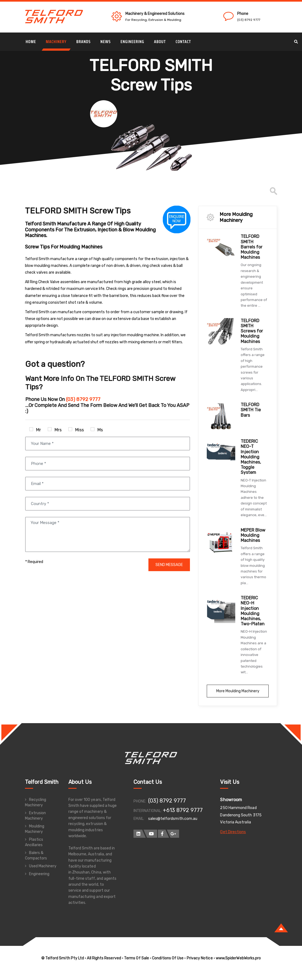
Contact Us (148, 782)
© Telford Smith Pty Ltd (63, 958)
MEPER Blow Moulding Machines (253, 535)
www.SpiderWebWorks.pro (238, 958)
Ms (97, 430)
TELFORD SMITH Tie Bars (251, 410)
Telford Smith (42, 782)
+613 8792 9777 (183, 810)
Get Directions (233, 832)
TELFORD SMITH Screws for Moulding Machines (252, 331)
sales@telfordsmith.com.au (173, 819)
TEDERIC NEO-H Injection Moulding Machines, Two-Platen (253, 611)
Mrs (55, 430)
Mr (35, 430)
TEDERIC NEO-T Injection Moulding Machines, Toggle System (251, 457)
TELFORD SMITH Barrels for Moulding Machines (252, 247)
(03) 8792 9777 (249, 20)
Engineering (39, 874)
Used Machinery (43, 866)
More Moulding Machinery (238, 691)
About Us (80, 782)
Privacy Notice (200, 958)
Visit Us (230, 782)
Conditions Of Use (168, 958)
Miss (76, 430)
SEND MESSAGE (169, 565)
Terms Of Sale (136, 958)
